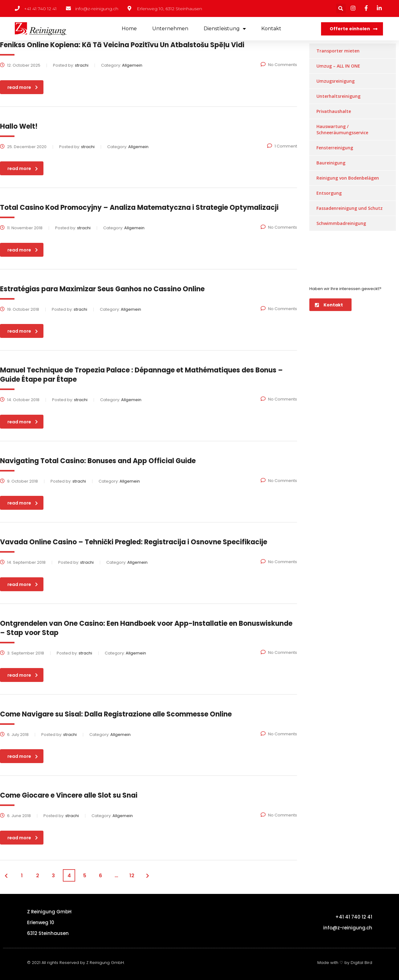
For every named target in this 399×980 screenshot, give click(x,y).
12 (132, 876)
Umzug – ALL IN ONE (338, 66)
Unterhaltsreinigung (338, 96)
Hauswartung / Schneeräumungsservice (342, 129)
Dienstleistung (225, 29)
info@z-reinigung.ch (348, 928)
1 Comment (282, 146)
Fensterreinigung (335, 148)
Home (129, 29)
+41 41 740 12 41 (354, 917)
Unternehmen (170, 29)
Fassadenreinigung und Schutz (350, 208)
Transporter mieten (338, 51)
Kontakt (271, 29)
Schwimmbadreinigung (341, 223)
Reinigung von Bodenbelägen (348, 178)
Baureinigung (331, 163)
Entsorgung (329, 193)
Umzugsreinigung (336, 81)
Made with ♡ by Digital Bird (345, 963)
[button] (352, 29)
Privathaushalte (334, 111)
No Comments (279, 65)
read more (23, 87)
